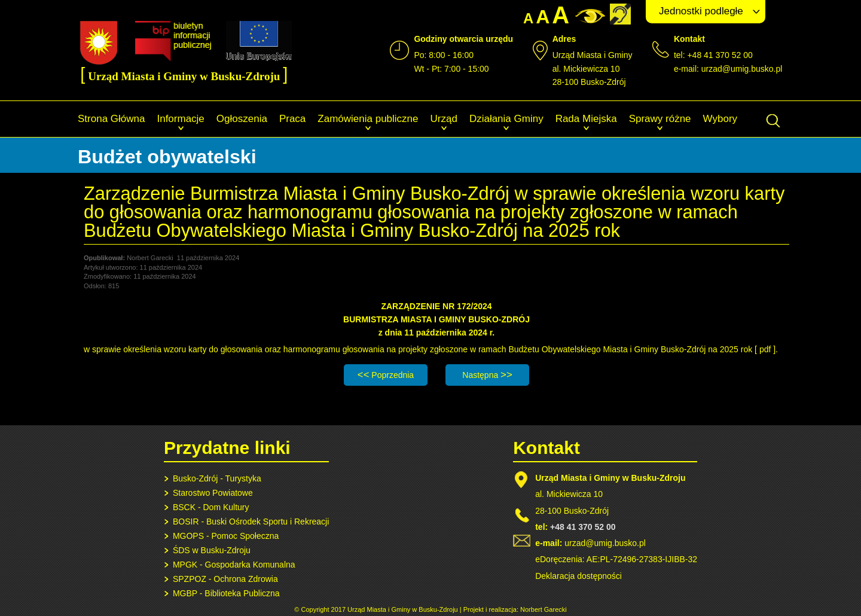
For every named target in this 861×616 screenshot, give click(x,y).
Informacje (180, 119)
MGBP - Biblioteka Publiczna (226, 593)
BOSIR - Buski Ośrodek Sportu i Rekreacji (251, 522)
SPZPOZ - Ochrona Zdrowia (225, 579)
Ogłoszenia (242, 119)
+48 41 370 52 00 (583, 527)
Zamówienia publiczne (368, 119)
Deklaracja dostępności (578, 576)
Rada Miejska (586, 119)
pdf (765, 349)
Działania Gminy (506, 119)
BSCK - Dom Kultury (211, 507)
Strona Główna (111, 119)
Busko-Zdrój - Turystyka (217, 478)
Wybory (720, 119)
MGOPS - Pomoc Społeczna (226, 536)
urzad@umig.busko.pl (742, 69)
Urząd (444, 119)
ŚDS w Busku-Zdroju (212, 550)
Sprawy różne (660, 119)
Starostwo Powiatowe (213, 493)
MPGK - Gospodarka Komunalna (234, 565)
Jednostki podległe (701, 11)
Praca (292, 119)
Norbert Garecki (544, 609)
